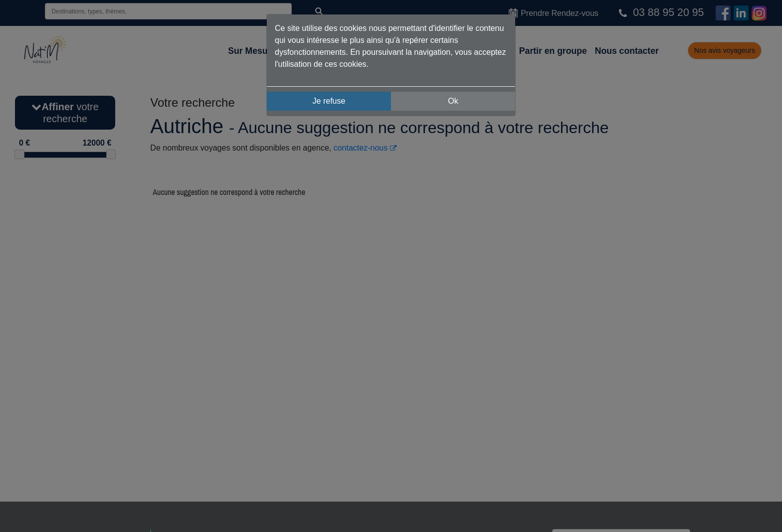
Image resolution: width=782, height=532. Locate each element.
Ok (453, 101)
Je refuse (329, 101)
